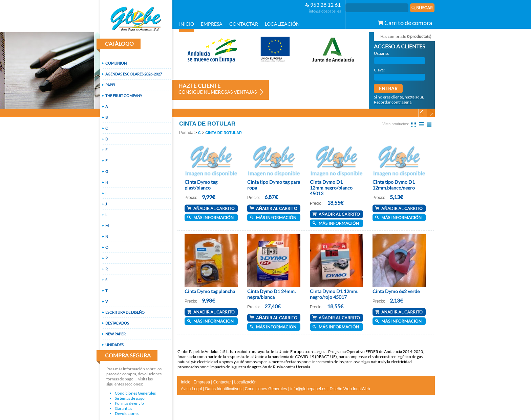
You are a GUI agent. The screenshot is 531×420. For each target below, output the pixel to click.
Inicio (186, 382)
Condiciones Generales (135, 393)
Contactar (222, 382)
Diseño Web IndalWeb (350, 389)
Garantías (123, 408)
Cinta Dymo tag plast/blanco (201, 185)
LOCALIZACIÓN (282, 24)
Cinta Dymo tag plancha (210, 291)
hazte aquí (414, 97)
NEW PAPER (115, 334)
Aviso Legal (191, 389)
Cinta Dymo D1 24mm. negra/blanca (271, 294)
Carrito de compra (405, 23)
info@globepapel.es (325, 11)
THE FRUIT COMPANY (124, 96)
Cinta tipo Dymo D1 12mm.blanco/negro (394, 185)
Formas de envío (129, 403)
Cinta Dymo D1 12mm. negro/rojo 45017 (334, 294)
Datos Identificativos (223, 389)
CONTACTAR (244, 24)
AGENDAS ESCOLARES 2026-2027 (134, 74)
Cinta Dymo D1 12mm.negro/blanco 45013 (331, 188)
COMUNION (116, 63)
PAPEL (111, 85)
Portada (186, 133)
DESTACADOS (117, 323)
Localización (245, 382)
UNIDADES (114, 345)
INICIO (187, 24)
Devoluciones (127, 413)
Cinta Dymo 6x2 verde (396, 291)
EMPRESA (212, 24)
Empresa (202, 382)
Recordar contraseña (393, 102)
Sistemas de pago (130, 398)
